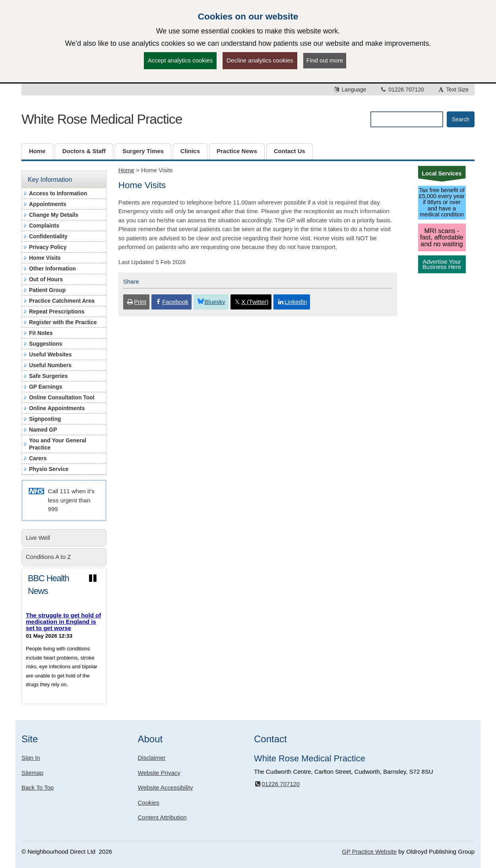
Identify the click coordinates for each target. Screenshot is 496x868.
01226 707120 (402, 90)
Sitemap (32, 773)
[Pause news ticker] (93, 579)
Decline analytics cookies (260, 60)
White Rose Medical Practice (102, 119)
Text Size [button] (453, 90)
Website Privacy (159, 773)
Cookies (149, 803)
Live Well (38, 538)
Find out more (325, 60)
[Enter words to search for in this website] (407, 119)
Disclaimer (152, 758)
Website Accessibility (166, 787)
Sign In (31, 758)
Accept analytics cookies (180, 60)
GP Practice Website (369, 851)
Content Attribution (162, 817)
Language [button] (350, 90)
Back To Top (38, 787)
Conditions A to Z (48, 557)
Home (126, 170)
